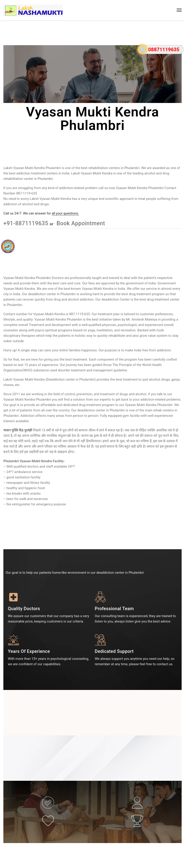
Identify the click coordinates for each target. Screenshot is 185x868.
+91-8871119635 (27, 223)
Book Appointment (80, 223)
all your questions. (65, 213)
